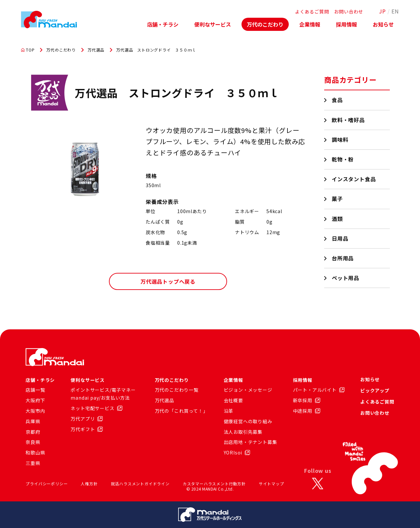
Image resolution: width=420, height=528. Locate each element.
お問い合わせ (349, 11)
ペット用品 (346, 278)
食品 (337, 100)
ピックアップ (375, 390)
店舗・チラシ (163, 24)
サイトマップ (272, 484)
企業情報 (310, 24)
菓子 (337, 199)
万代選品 (96, 50)
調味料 (340, 140)
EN (395, 11)
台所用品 (343, 258)
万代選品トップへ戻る (168, 281)
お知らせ (383, 24)
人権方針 (89, 484)
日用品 (340, 238)
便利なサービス (213, 24)
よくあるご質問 (312, 11)
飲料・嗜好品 (348, 120)
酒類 (337, 219)
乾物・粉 (343, 159)
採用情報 (346, 24)
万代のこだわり (265, 24)
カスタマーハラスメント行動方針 (214, 484)
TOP (28, 50)
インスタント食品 (354, 179)
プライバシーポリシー (47, 484)
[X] (318, 484)
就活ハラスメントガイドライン (140, 484)
